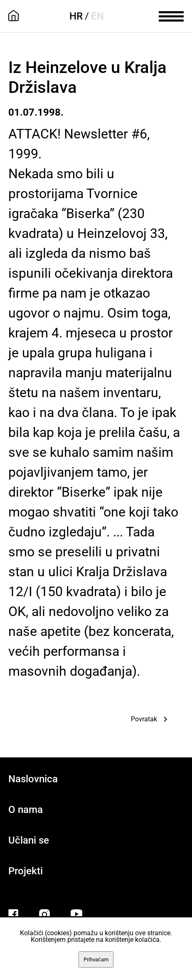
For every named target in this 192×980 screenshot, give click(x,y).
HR (76, 16)
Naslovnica (33, 779)
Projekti (26, 871)
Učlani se (29, 840)
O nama (26, 810)
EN (97, 16)
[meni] (171, 15)
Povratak (144, 719)
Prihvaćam (96, 959)
